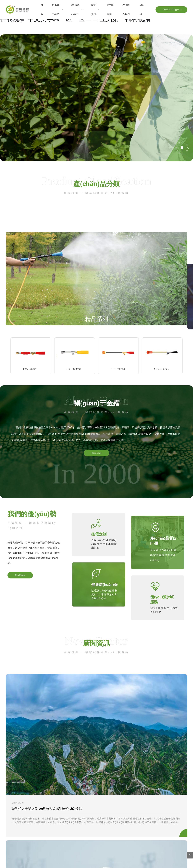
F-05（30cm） (31, 369)
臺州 (86, 849)
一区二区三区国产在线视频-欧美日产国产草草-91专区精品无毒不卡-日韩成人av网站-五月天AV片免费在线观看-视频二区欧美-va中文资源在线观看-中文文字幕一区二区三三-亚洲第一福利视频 (93, 861)
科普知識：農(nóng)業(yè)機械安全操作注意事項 (109, 725)
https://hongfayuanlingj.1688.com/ (36, 824)
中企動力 (78, 849)
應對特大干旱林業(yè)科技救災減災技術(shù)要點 (47, 725)
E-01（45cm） (118, 369)
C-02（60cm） (162, 369)
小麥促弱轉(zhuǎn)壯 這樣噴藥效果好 (164, 725)
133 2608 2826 (21, 820)
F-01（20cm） (75, 369)
